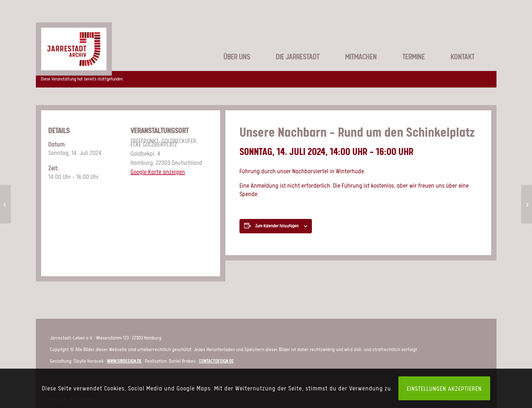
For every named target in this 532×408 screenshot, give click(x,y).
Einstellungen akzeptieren (444, 388)
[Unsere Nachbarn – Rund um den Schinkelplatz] (5, 204)
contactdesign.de (216, 361)
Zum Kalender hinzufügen (277, 226)
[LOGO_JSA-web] (74, 40)
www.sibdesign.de (124, 361)
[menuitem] (228, 46)
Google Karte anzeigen (158, 171)
